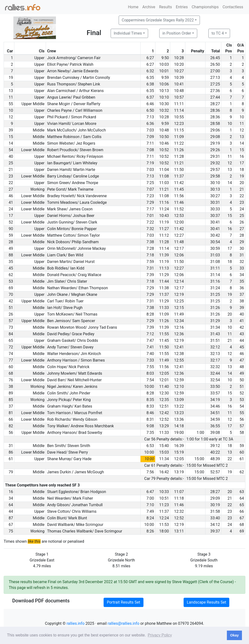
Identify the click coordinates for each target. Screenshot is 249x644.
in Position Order (177, 33)
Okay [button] (234, 635)
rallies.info (76, 623)
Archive (149, 7)
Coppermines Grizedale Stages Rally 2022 (158, 20)
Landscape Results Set (206, 602)
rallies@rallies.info (124, 623)
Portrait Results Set (123, 602)
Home (133, 7)
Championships (205, 7)
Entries (182, 7)
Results (165, 7)
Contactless (233, 7)
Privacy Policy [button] (160, 635)
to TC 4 (218, 33)
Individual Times (128, 33)
